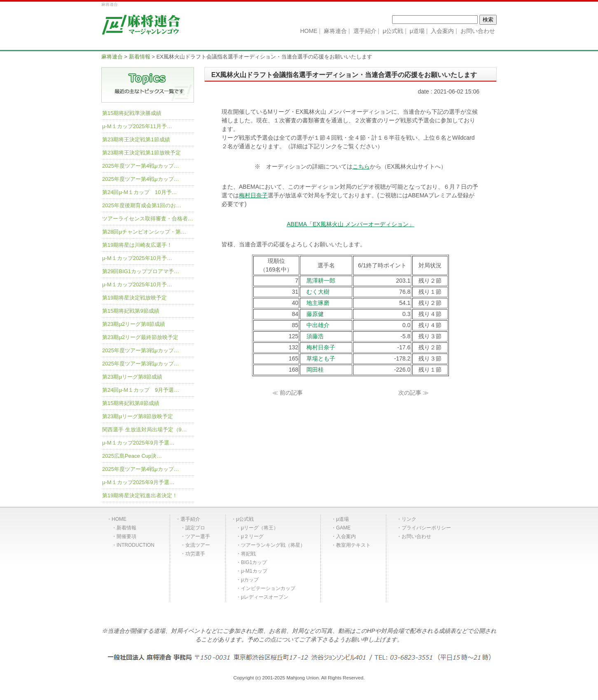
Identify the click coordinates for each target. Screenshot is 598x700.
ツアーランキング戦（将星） (273, 545)
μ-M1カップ (254, 571)
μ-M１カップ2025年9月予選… (138, 443)
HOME (119, 519)
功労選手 (195, 554)
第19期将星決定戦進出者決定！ (140, 495)
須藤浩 (315, 336)
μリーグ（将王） (260, 528)
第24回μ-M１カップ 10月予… (140, 192)
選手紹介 (190, 519)
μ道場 (342, 519)
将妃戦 (248, 554)
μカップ (250, 580)
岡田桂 (315, 370)
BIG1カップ (254, 562)
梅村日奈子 (253, 195)
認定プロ (195, 528)
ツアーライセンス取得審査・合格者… (148, 219)
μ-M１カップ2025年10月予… (137, 258)
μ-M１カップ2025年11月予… (137, 126)
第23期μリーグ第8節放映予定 (138, 416)
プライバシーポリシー (426, 528)
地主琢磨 (318, 303)
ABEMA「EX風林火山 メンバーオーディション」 (350, 224)
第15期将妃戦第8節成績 (131, 403)
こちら (361, 166)
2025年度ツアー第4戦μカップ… (141, 166)
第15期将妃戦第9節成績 (131, 311)
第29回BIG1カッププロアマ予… (141, 271)
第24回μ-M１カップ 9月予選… (141, 390)
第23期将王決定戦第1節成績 (136, 139)
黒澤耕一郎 (321, 281)
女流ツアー (198, 545)
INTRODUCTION (135, 545)
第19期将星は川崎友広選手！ (137, 245)
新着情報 (126, 528)
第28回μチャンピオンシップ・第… (144, 232)
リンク (409, 519)
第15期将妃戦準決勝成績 (132, 113)
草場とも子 (321, 358)
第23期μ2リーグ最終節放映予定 (140, 337)
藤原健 (315, 314)
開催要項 (126, 536)
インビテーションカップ (268, 588)
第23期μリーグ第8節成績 (132, 377)
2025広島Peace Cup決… (132, 456)
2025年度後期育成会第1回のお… (142, 205)
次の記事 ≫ (413, 393)
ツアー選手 (198, 536)
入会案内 (346, 536)
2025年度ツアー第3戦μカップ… (141, 350)
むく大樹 (318, 292)
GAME (343, 528)
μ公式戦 (245, 519)
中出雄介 (318, 325)
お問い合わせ (416, 536)
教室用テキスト (353, 545)
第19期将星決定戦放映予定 (134, 298)
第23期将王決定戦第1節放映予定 (141, 153)
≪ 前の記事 (287, 393)
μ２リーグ (252, 536)
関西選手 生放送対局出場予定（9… (145, 430)
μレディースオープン (265, 597)
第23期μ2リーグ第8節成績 (134, 324)
